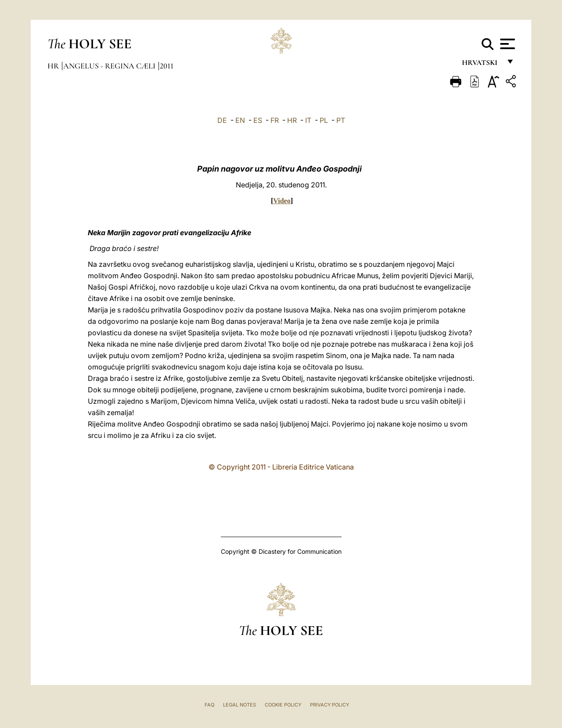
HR (292, 120)
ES (258, 120)
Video (282, 201)
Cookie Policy (283, 705)
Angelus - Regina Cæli (110, 66)
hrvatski (481, 65)
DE (222, 120)
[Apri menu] (506, 44)
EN (240, 120)
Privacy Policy (330, 705)
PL (324, 120)
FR (275, 120)
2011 (167, 66)
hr (54, 66)
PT (341, 120)
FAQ (209, 705)
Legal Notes (240, 705)
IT (308, 120)
